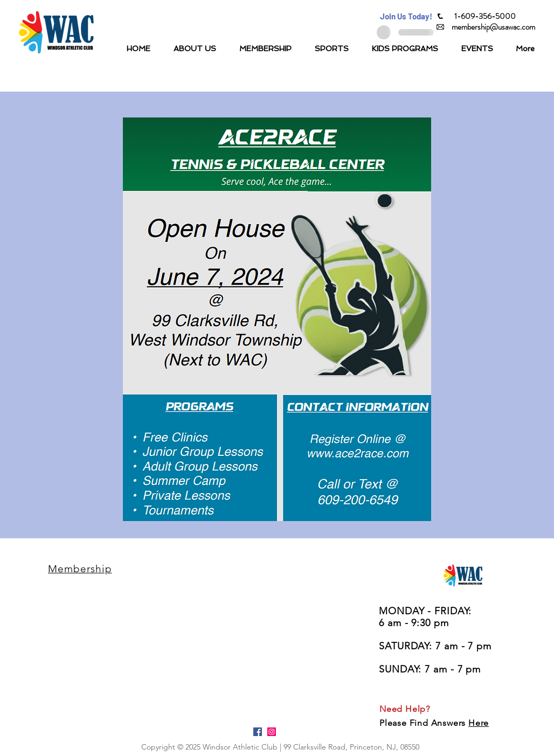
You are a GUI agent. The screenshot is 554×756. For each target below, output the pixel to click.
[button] (406, 16)
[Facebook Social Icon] (258, 732)
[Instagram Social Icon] (272, 732)
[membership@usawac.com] (493, 27)
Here (479, 723)
